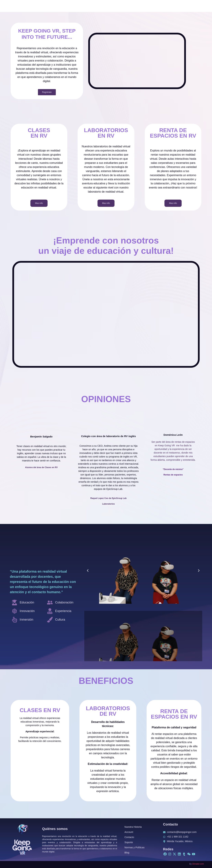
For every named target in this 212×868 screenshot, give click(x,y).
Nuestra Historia (133, 827)
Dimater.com (198, 864)
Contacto (129, 837)
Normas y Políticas (134, 847)
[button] (88, 571)
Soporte (129, 842)
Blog (127, 853)
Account (129, 832)
